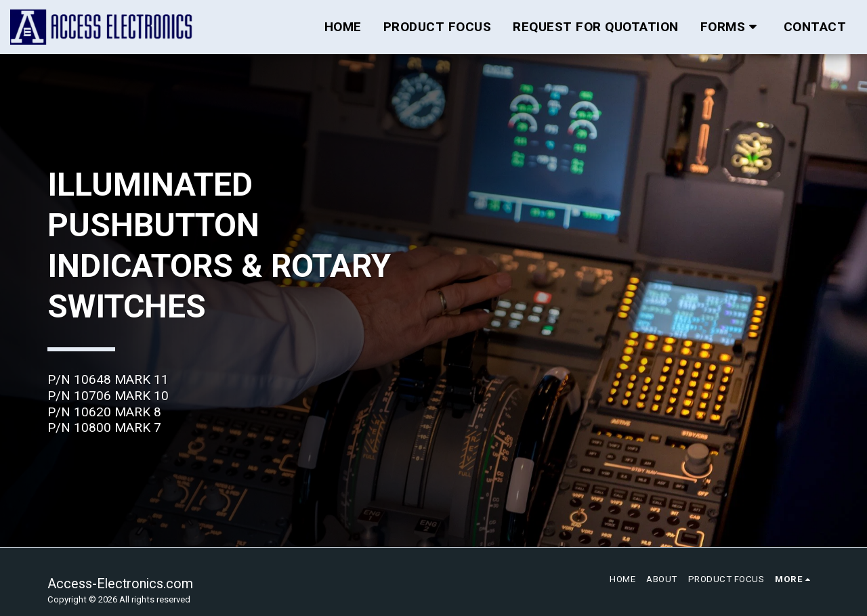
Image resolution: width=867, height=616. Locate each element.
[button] (731, 27)
